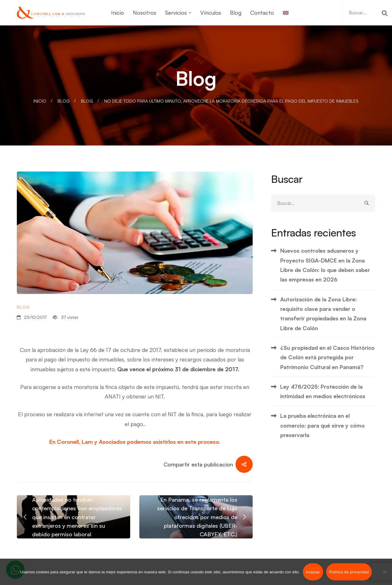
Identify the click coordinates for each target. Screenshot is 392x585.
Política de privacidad (349, 572)
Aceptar (313, 572)
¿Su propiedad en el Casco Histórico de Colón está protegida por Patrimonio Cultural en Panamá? (327, 357)
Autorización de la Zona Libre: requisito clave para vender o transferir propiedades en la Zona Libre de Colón (323, 314)
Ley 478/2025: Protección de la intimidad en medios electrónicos (323, 391)
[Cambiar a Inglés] (286, 13)
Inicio (40, 101)
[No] (384, 572)
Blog (64, 101)
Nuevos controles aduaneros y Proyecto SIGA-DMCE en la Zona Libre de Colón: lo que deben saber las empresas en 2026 (325, 265)
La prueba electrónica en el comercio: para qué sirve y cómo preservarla (322, 425)
